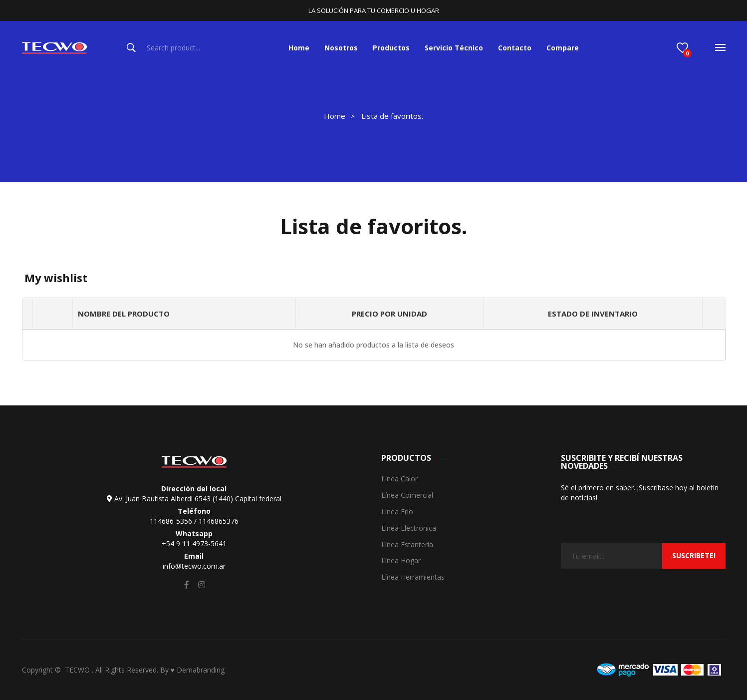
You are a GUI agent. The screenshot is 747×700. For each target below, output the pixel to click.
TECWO (78, 670)
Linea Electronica (409, 528)
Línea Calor (399, 479)
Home (335, 116)
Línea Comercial (407, 496)
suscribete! (694, 555)
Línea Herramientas (413, 577)
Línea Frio (397, 512)
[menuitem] (299, 48)
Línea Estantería (407, 545)
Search (131, 48)
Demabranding (201, 670)
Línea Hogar (401, 561)
